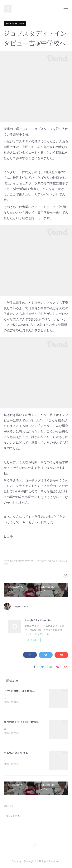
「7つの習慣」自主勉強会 (19, 691)
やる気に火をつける (16, 753)
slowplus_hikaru (21, 607)
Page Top (36, 846)
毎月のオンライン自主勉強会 (21, 722)
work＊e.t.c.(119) (32, 561)
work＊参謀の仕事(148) (14, 561)
